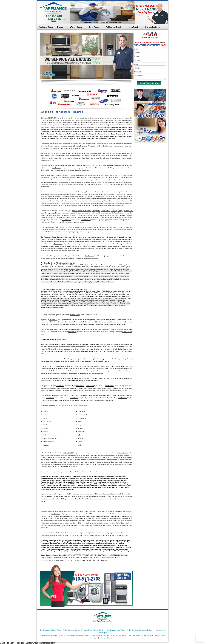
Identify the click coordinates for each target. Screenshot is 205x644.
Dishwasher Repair (153, 27)
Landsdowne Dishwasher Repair (51, 635)
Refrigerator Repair (114, 27)
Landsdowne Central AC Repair (129, 635)
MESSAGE (138, 72)
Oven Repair (133, 27)
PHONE (137, 57)
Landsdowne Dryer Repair (116, 630)
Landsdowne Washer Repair (93, 630)
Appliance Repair (46, 27)
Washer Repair (76, 27)
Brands (60, 27)
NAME (136, 49)
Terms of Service (107, 638)
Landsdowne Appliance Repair (51, 630)
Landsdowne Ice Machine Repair (78, 635)
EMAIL (136, 64)
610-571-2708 (146, 9)
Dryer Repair (94, 27)
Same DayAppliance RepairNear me (158, 94)
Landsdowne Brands (72, 630)
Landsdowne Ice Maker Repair (104, 635)
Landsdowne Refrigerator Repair (141, 630)
